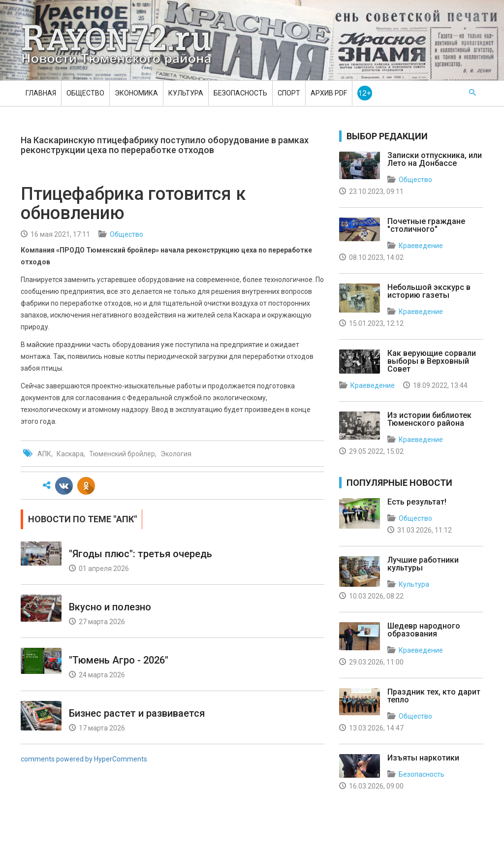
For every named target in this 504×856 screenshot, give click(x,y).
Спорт (289, 93)
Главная (41, 93)
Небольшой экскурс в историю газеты (429, 291)
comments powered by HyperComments (84, 759)
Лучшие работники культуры (423, 564)
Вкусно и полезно (110, 607)
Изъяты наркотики (423, 758)
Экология (176, 454)
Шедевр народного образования (424, 630)
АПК (44, 454)
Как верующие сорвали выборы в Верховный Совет (432, 361)
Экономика (136, 93)
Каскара (70, 454)
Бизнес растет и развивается (137, 713)
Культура (186, 93)
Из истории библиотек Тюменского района (429, 419)
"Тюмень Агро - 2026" (119, 660)
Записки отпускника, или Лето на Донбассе (435, 159)
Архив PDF (329, 93)
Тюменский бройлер (122, 454)
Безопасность (240, 93)
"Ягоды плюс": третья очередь (141, 554)
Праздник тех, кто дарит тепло (434, 696)
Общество (85, 93)
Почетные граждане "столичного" (426, 225)
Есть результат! (417, 502)
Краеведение (421, 246)
